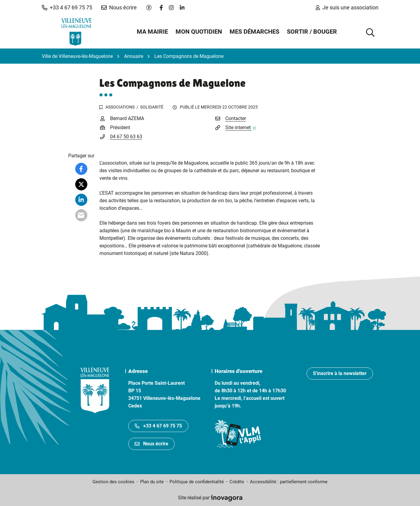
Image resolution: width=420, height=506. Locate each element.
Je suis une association (347, 7)
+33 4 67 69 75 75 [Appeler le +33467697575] (158, 426)
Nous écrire (151, 444)
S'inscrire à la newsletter (340, 373)
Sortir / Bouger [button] (312, 32)
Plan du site (152, 482)
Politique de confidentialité (197, 482)
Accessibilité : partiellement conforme (289, 482)
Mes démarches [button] (254, 32)
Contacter (236, 118)
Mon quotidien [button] (199, 32)
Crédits (237, 482)
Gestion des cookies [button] (113, 482)
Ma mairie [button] (152, 32)
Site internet (241, 127)
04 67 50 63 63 (126, 137)
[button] (67, 8)
